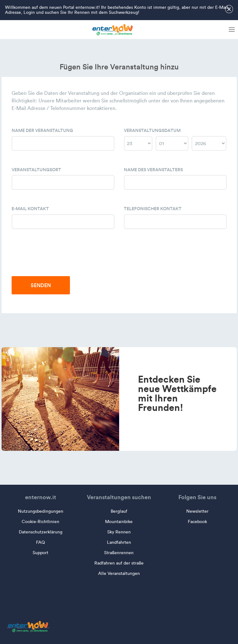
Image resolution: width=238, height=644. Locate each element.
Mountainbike (119, 522)
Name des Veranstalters (153, 170)
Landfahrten (119, 542)
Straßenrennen (119, 553)
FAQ (40, 542)
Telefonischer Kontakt (153, 209)
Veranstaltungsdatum (152, 130)
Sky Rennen (119, 532)
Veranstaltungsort (36, 170)
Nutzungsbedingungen (41, 511)
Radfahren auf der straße (119, 563)
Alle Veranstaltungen (119, 573)
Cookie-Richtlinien (40, 522)
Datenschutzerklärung (41, 532)
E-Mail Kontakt (30, 209)
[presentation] (59, 258)
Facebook (197, 522)
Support (40, 553)
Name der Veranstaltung (42, 130)
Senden (41, 285)
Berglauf (119, 511)
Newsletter (197, 511)
